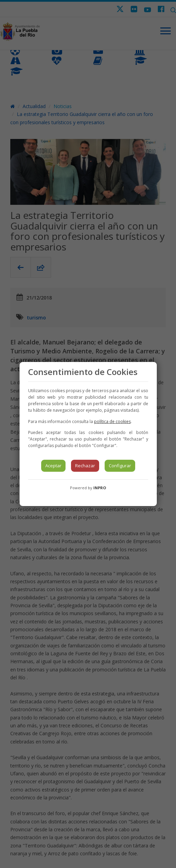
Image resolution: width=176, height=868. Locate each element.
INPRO (100, 488)
